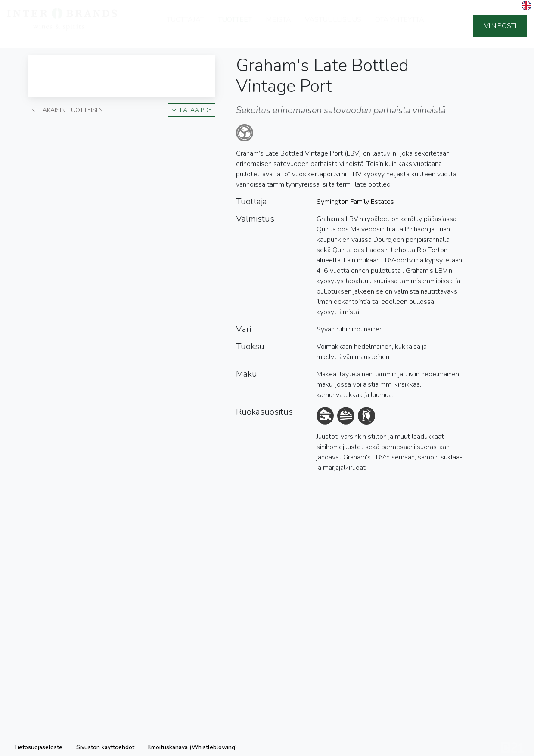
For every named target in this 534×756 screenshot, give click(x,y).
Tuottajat (185, 26)
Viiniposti (500, 26)
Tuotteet (235, 26)
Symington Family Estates (355, 202)
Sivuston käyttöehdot (105, 747)
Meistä (278, 26)
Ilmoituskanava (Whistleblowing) (192, 747)
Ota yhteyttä (400, 26)
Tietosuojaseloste (38, 747)
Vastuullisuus (333, 26)
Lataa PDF (192, 110)
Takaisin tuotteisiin (67, 110)
